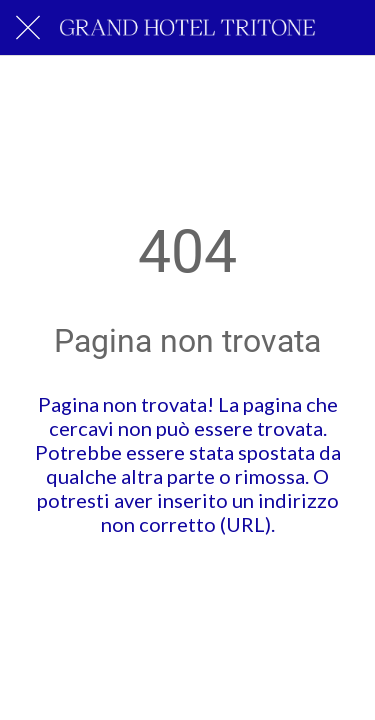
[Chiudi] (28, 28)
